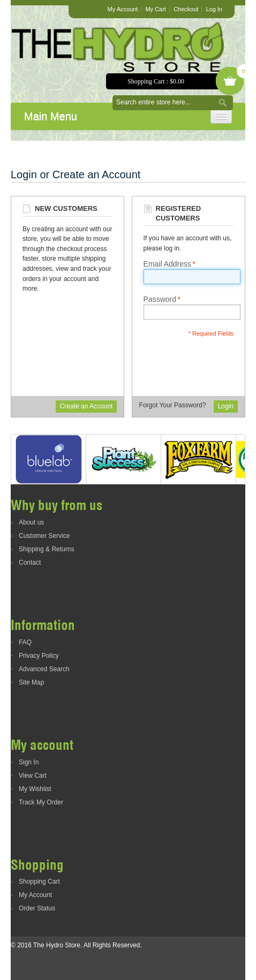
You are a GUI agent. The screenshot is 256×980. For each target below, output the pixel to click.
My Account (123, 9)
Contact (30, 563)
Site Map (31, 682)
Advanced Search (44, 669)
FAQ (25, 642)
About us (31, 522)
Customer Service (44, 536)
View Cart (33, 776)
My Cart (156, 9)
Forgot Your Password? (173, 405)
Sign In (29, 762)
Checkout (186, 9)
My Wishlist (35, 789)
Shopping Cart (39, 882)
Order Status (37, 908)
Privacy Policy (39, 656)
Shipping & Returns (46, 549)
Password (160, 299)
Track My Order (41, 802)
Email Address (167, 264)
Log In (214, 9)
